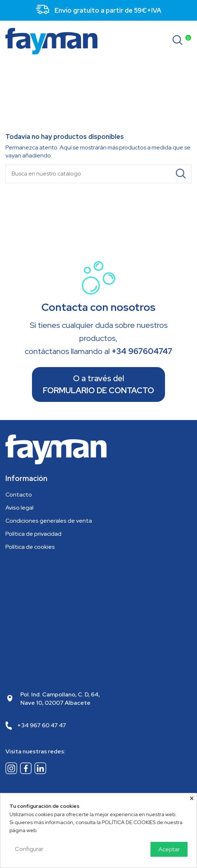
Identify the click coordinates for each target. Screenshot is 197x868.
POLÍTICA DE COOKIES (129, 822)
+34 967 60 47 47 (42, 725)
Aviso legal (19, 508)
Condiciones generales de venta (49, 521)
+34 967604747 (142, 351)
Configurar (29, 849)
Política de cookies (30, 547)
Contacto (19, 495)
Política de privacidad (33, 534)
